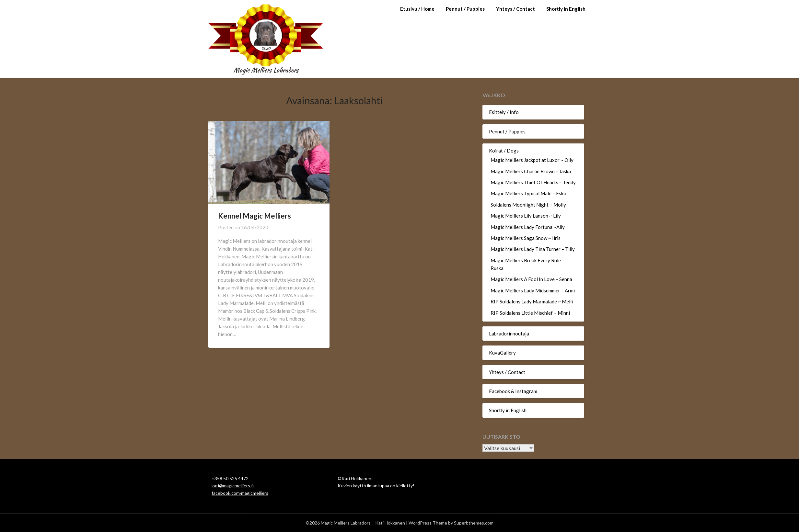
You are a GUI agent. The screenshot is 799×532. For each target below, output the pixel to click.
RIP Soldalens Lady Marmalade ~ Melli (532, 301)
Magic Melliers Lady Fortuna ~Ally (528, 227)
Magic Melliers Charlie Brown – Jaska (531, 171)
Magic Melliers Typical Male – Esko (528, 193)
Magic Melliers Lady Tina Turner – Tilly (533, 249)
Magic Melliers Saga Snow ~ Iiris (526, 238)
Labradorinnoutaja (509, 334)
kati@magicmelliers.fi (233, 486)
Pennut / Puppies (465, 9)
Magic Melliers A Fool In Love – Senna (531, 279)
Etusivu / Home (417, 9)
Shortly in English (566, 9)
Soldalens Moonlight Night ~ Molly (528, 205)
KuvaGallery (502, 353)
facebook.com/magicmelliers (240, 493)
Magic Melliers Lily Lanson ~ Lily (526, 216)
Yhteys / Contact (515, 9)
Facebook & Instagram (513, 391)
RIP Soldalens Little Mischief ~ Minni (530, 313)
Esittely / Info (504, 112)
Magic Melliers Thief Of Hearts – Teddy (533, 182)
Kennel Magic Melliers (255, 216)
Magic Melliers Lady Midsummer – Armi (533, 290)
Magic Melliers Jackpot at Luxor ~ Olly (532, 160)
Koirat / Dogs (504, 151)
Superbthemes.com (474, 523)
